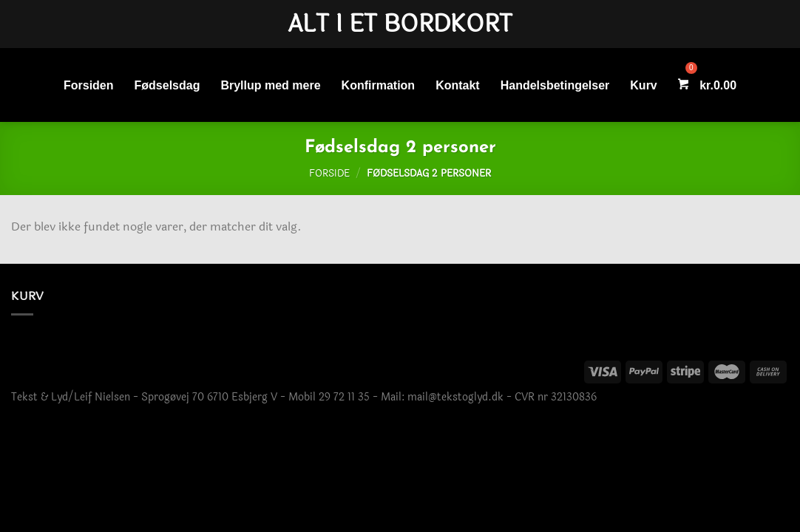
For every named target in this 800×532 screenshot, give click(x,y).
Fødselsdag (167, 85)
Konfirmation (379, 85)
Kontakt (458, 85)
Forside (329, 174)
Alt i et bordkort (400, 24)
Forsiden (89, 85)
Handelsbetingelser (555, 85)
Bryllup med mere (270, 85)
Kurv (643, 85)
